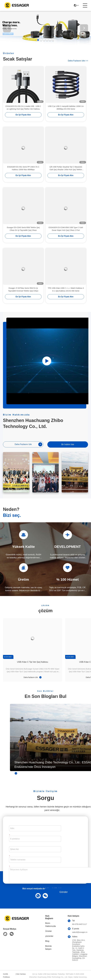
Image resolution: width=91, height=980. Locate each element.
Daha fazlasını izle (78, 61)
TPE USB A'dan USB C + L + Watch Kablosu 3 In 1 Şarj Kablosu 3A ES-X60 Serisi (66, 293)
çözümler (49, 936)
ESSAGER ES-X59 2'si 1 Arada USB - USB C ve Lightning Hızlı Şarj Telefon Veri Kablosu (23, 112)
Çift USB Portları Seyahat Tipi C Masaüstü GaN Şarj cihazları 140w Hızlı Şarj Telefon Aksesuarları (66, 172)
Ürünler (48, 931)
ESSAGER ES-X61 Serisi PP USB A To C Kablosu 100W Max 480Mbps (23, 172)
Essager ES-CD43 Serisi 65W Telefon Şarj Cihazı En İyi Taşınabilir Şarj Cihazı (23, 233)
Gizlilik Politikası (6, 976)
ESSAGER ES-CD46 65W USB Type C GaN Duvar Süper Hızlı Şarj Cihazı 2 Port (66, 233)
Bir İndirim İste (68, 444)
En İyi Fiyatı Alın (23, 119)
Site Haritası (21, 974)
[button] (38, 40)
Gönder (64, 892)
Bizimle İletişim (48, 948)
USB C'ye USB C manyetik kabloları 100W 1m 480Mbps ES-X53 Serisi (66, 112)
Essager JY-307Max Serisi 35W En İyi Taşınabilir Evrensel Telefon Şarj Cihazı (23, 293)
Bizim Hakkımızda (50, 925)
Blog (47, 941)
